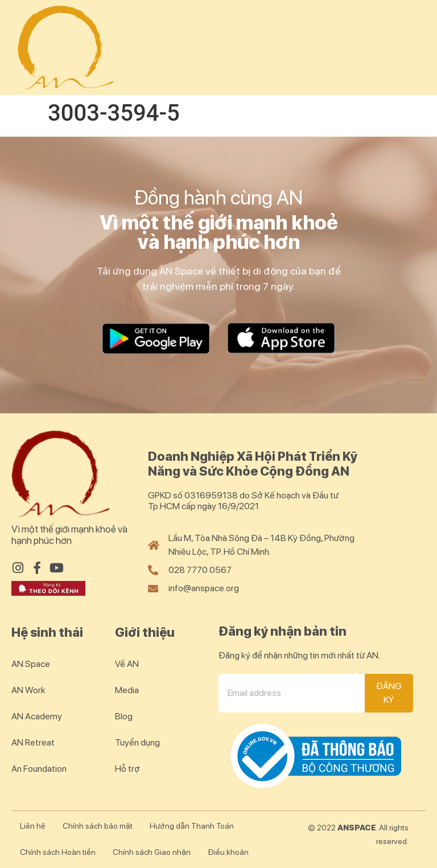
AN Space (31, 664)
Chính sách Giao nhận (152, 852)
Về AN (127, 664)
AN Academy (37, 716)
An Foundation (39, 769)
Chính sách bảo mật (98, 826)
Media (127, 690)
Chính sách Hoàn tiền (58, 852)
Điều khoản (228, 852)
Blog (124, 716)
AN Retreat (33, 742)
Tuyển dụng (137, 742)
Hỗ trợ (127, 769)
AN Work (28, 690)
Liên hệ (33, 826)
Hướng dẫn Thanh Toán (192, 826)
